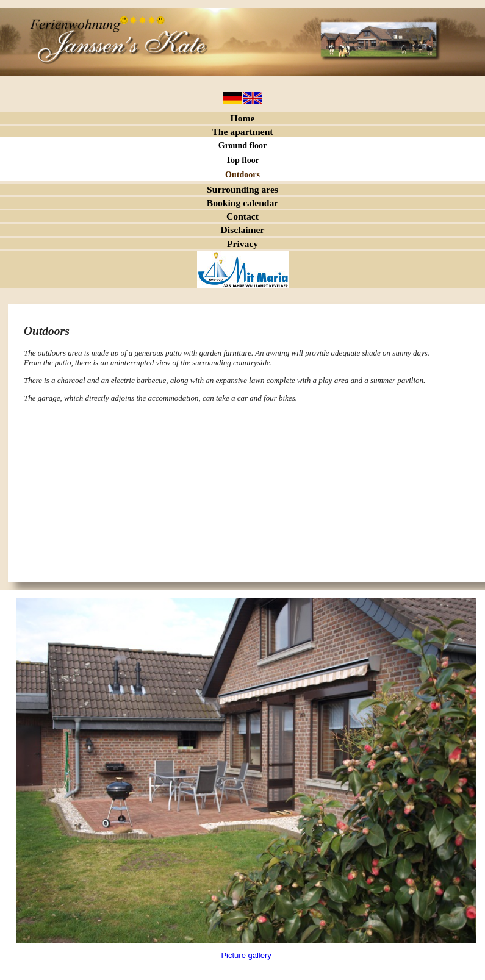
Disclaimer (243, 230)
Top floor (242, 160)
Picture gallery (246, 955)
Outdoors (242, 175)
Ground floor (242, 145)
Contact (242, 216)
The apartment (242, 131)
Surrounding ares (242, 189)
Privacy (242, 244)
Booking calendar (242, 203)
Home (243, 118)
